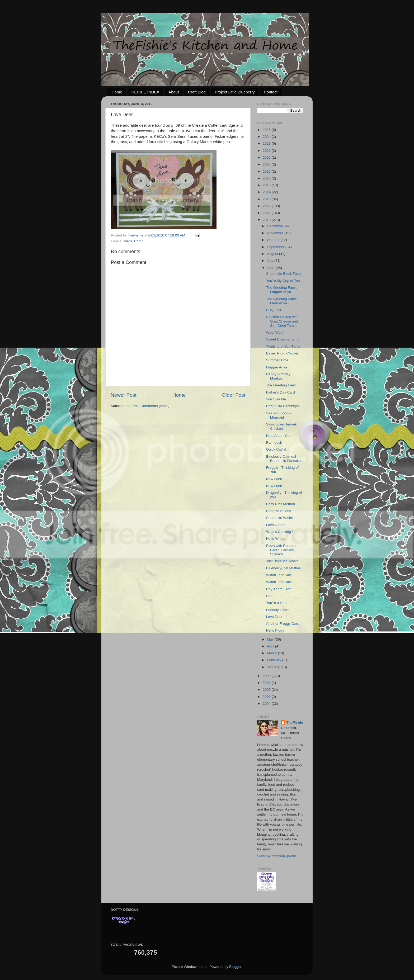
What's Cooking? (280, 532)
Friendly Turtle (277, 610)
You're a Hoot (277, 603)
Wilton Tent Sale (279, 575)
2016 (267, 178)
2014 (267, 192)
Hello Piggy (275, 630)
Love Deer (274, 617)
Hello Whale (276, 539)
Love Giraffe (276, 525)
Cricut (139, 241)
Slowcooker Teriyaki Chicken (282, 426)
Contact (271, 92)
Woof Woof (275, 332)
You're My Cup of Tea (283, 281)
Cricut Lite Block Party (284, 274)
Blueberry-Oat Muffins (283, 568)
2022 (267, 151)
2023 (267, 143)
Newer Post (124, 395)
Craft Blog (197, 92)
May (271, 639)
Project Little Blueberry (235, 92)
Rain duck (274, 442)
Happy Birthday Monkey (278, 376)
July (271, 261)
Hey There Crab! (279, 589)
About (174, 92)
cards (128, 241)
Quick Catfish (277, 449)
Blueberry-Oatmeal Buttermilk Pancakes (284, 459)
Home (117, 92)
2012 (267, 206)
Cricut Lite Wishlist (281, 518)
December (276, 226)
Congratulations (279, 511)
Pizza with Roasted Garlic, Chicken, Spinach (281, 550)
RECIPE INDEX (145, 92)
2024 (267, 137)
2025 (267, 130)
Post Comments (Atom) (151, 406)
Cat (269, 596)
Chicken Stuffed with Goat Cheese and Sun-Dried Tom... (282, 321)
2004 (267, 704)
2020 (267, 157)
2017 (267, 171)
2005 (267, 697)
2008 (267, 683)
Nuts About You (278, 436)
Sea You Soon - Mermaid (279, 415)
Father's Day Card (281, 392)
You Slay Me (276, 399)
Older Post (234, 395)
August (273, 254)
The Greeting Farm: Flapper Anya (282, 290)
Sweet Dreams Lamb (283, 339)
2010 (267, 220)
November (276, 233)
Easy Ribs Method (281, 504)
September (276, 247)
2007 (267, 690)
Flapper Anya (277, 367)
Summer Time (277, 360)
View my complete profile (277, 856)
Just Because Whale (282, 561)
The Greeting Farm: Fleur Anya (282, 301)
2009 (267, 676)
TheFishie (295, 723)
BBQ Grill (274, 310)
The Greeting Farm (281, 385)
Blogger (235, 967)
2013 (267, 199)
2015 (267, 185)
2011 (267, 213)
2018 (267, 164)
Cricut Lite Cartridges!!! (284, 406)
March (272, 653)
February (275, 660)
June (271, 268)
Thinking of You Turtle (283, 346)
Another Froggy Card (283, 624)
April (271, 646)
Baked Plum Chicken (283, 353)
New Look (274, 479)
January (274, 667)
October (274, 240)
